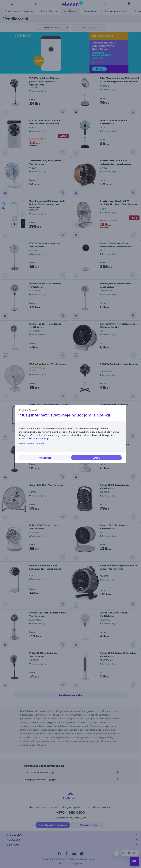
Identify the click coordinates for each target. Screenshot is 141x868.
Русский (33, 410)
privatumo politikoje (38, 438)
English (23, 410)
